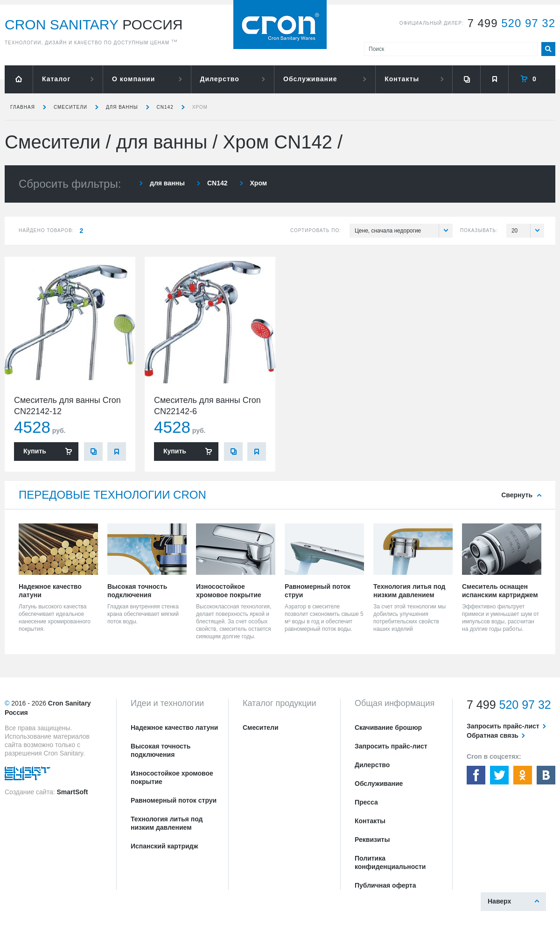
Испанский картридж (164, 846)
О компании (133, 79)
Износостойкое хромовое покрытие (172, 777)
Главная (23, 107)
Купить (35, 451)
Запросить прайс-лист (391, 746)
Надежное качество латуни (174, 727)
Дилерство (220, 79)
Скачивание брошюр (388, 727)
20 (528, 231)
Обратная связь (493, 735)
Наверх (499, 901)
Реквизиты (372, 840)
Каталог (56, 79)
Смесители (70, 107)
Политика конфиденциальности (390, 862)
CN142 (165, 107)
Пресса (366, 802)
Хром (200, 107)
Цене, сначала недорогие (404, 231)
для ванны (122, 107)
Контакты (402, 79)
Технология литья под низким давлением (167, 823)
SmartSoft (72, 792)
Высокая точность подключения (161, 750)
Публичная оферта (385, 885)
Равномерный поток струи (174, 800)
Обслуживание (310, 79)
